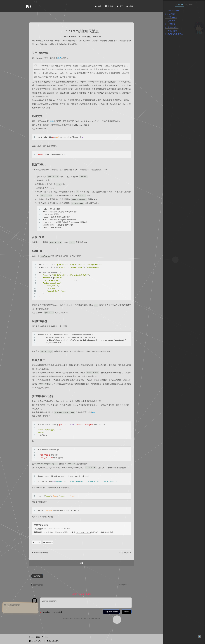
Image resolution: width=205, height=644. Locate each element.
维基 (59, 58)
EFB (52, 121)
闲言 (98, 6)
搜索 (129, 6)
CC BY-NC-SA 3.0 (83, 532)
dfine (46, 637)
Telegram (48, 542)
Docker (36, 542)
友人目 (109, 6)
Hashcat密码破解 (40, 553)
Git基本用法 (125, 553)
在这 (94, 412)
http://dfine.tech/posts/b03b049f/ (57, 529)
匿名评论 (37, 576)
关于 (120, 6)
